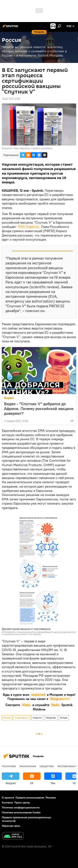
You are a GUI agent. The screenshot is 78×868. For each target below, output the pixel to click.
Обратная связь (11, 826)
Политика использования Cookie (21, 812)
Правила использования (30, 798)
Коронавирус (22, 718)
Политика (9, 766)
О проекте (8, 798)
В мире (64, 718)
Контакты (7, 803)
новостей (38, 695)
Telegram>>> (60, 699)
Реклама (51, 798)
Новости (37, 718)
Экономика (28, 766)
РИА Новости (28, 227)
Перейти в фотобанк (42, 148)
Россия (7, 718)
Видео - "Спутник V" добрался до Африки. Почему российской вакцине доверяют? (39, 409)
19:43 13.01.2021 (11, 99)
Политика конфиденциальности (21, 807)
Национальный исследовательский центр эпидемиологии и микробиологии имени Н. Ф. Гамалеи (39, 633)
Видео (9, 398)
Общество (51, 718)
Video (26, 705)
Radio (55, 705)
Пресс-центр (22, 803)
